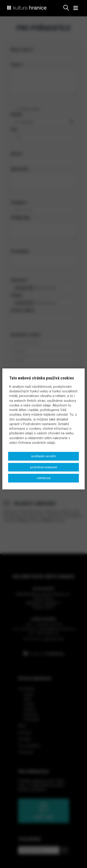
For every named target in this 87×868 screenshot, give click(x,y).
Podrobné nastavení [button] (44, 467)
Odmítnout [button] (44, 478)
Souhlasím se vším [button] (43, 456)
